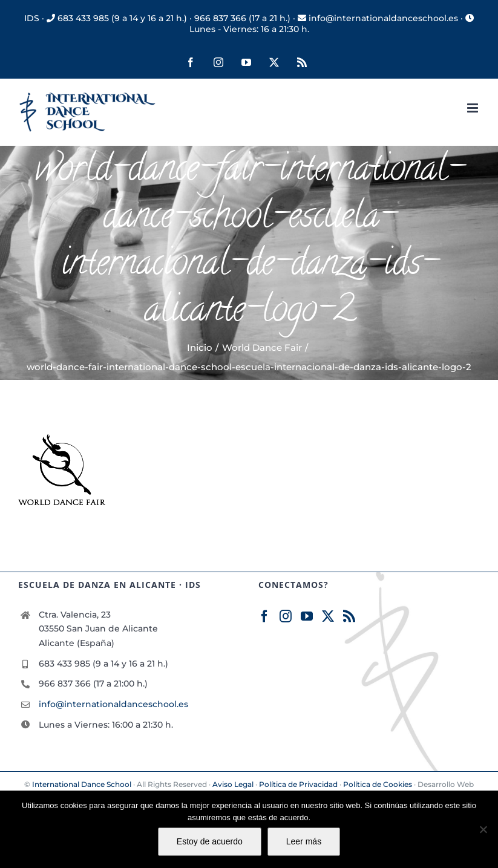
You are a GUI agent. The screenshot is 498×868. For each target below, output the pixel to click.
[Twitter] (328, 616)
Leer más (304, 841)
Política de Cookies (378, 784)
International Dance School (82, 784)
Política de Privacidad (298, 784)
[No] (483, 829)
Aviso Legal (233, 784)
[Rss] (349, 616)
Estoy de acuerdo (210, 841)
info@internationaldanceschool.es (113, 704)
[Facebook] (264, 616)
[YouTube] (307, 616)
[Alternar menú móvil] (473, 108)
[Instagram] (286, 616)
